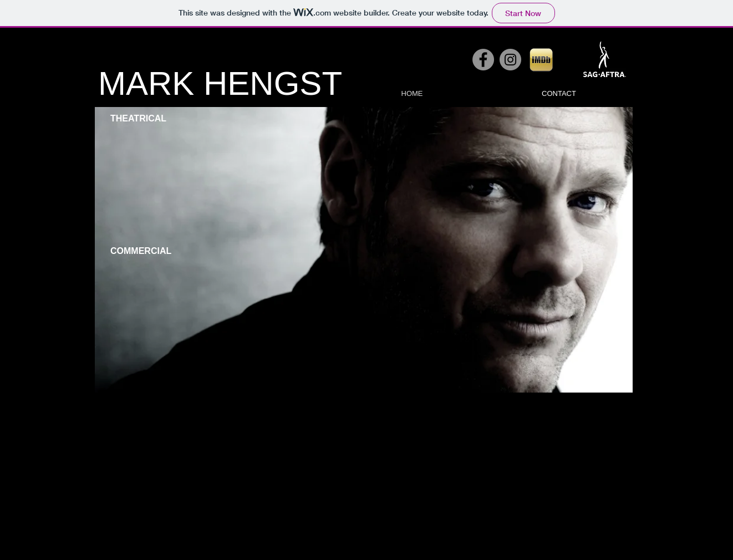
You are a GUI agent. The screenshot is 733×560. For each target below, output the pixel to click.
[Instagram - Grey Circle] (510, 60)
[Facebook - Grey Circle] (483, 60)
